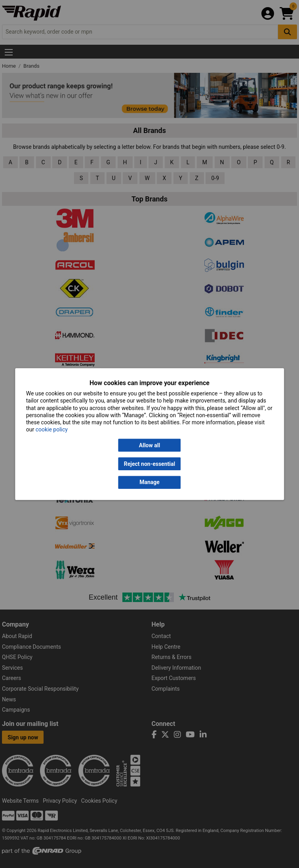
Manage (149, 482)
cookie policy (52, 430)
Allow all (149, 445)
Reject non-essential (149, 464)
